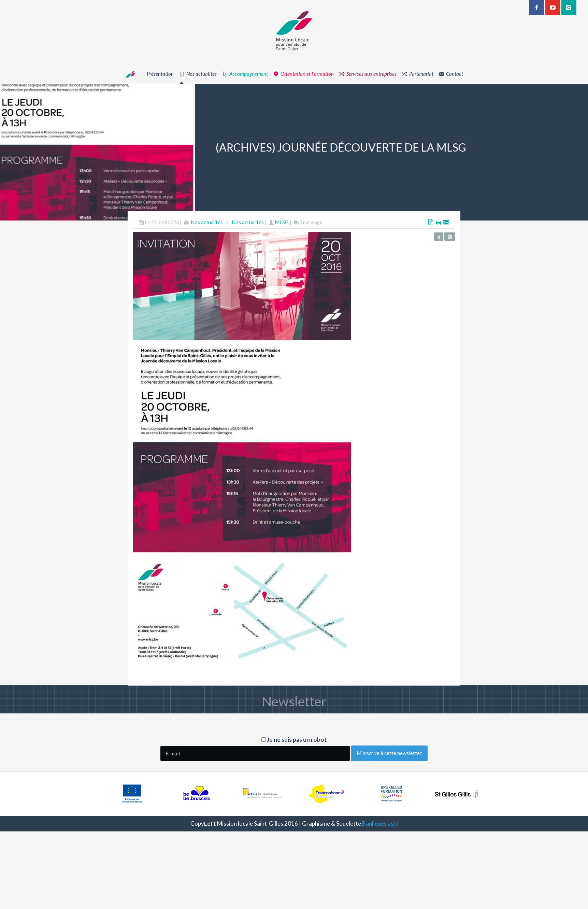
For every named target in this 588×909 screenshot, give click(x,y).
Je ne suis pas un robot (294, 740)
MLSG (282, 248)
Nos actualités (207, 248)
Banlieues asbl (380, 823)
